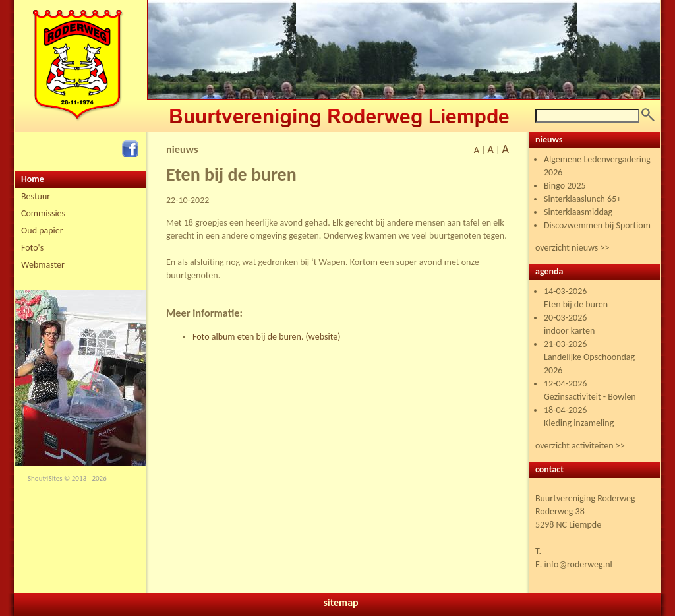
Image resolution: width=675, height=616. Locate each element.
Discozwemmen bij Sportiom (597, 225)
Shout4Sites (45, 478)
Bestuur (36, 196)
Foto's (32, 248)
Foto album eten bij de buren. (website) (266, 337)
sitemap (340, 602)
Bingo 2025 (565, 186)
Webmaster (43, 265)
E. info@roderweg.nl (574, 564)
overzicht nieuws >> (572, 248)
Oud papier (42, 231)
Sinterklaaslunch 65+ (582, 199)
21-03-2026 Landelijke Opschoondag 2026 (589, 357)
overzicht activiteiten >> (580, 446)
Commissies (43, 213)
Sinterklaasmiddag (578, 212)
